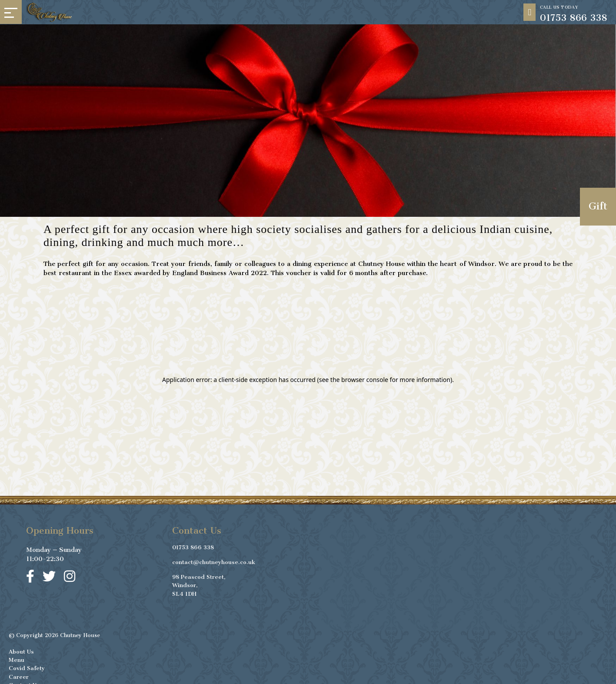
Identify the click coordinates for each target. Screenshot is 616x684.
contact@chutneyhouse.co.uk (214, 560)
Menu (17, 658)
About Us (21, 650)
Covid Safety (27, 666)
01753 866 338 (193, 546)
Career (19, 675)
